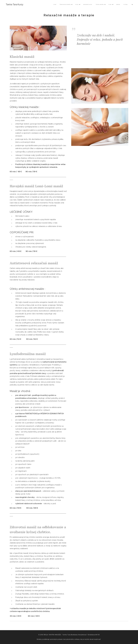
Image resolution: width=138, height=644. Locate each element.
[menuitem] (30, 5)
